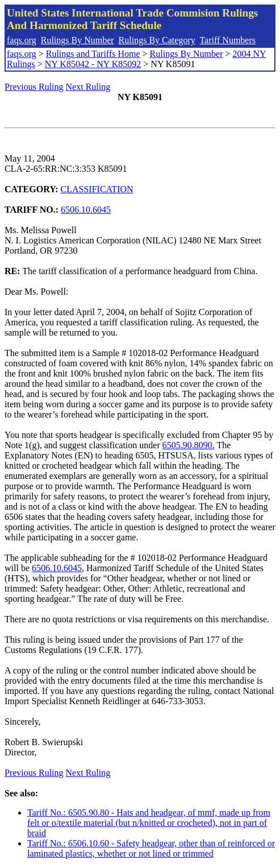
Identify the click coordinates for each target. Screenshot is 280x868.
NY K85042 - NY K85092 (93, 64)
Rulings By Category (157, 40)
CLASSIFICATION (97, 189)
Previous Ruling (34, 87)
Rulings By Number (78, 40)
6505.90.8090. (189, 445)
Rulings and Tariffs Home (93, 54)
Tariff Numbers (227, 40)
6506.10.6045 (86, 210)
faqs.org (22, 40)
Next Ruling (88, 87)
